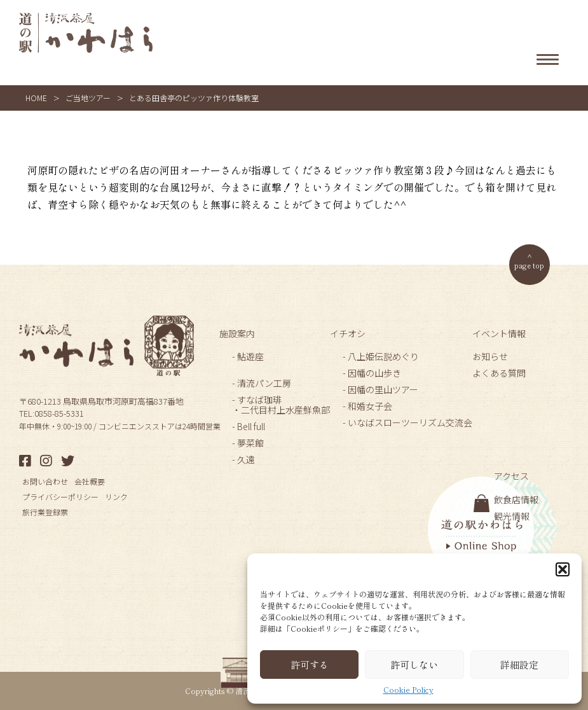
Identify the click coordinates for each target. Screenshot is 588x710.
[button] (563, 569)
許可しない (414, 665)
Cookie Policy (408, 690)
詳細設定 (519, 665)
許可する (310, 665)
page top (529, 265)
